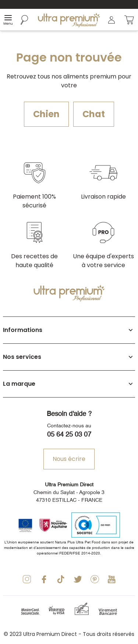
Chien (46, 114)
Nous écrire (69, 459)
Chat (94, 114)
